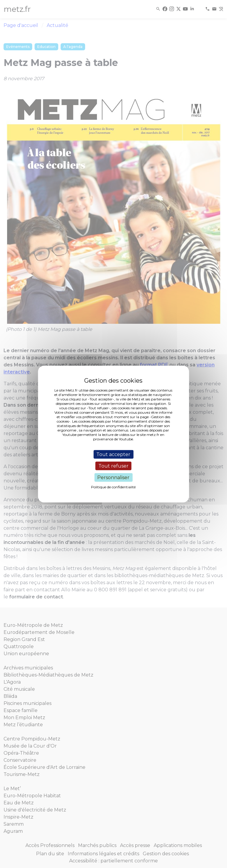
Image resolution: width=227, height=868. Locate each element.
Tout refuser (113, 466)
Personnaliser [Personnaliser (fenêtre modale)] (113, 478)
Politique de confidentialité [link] (113, 487)
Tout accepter (113, 454)
